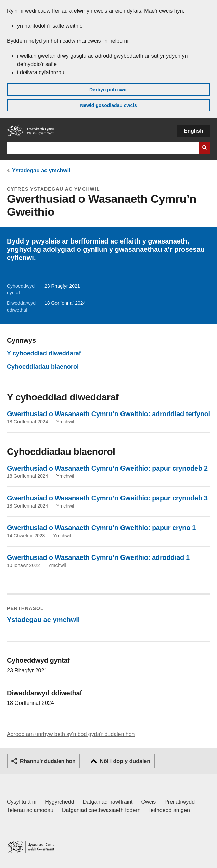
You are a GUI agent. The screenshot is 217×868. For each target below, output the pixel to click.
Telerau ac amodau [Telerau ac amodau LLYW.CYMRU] (30, 810)
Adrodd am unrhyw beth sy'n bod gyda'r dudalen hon (71, 734)
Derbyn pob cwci (108, 90)
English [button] (194, 131)
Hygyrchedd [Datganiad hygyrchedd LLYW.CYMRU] (59, 802)
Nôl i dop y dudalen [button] (125, 761)
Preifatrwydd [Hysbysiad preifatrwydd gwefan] (180, 802)
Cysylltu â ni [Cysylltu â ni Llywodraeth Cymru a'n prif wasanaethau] (22, 802)
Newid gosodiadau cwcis (108, 105)
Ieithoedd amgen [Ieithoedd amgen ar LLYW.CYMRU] (170, 810)
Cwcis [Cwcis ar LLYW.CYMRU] (149, 802)
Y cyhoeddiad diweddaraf (44, 353)
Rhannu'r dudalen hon (48, 761)
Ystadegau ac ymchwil (41, 170)
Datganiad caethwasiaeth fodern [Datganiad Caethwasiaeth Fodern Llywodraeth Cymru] (101, 810)
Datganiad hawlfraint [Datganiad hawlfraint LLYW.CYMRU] (108, 802)
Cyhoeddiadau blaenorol (43, 367)
